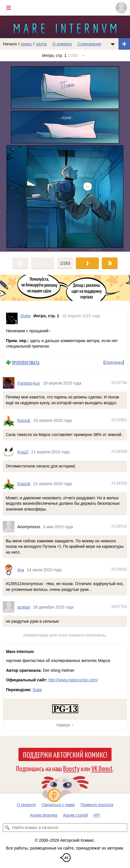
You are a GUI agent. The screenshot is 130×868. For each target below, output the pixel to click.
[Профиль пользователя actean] (10, 607)
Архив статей (76, 815)
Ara (21, 570)
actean (24, 607)
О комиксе (62, 44)
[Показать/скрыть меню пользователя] (121, 8)
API (97, 815)
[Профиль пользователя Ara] (10, 570)
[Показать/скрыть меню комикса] (113, 44)
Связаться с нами (58, 805)
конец (27, 44)
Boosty (71, 768)
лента (41, 44)
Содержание (89, 44)
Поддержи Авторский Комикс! (65, 754)
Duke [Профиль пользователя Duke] (26, 316)
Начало (10, 44)
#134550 (119, 483)
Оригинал (114, 362)
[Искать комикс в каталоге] (7, 828)
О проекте (26, 805)
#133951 (119, 420)
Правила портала (97, 805)
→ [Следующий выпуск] (83, 55)
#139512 (119, 526)
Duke (37, 690)
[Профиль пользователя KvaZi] (10, 452)
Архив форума (44, 815)
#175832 (119, 569)
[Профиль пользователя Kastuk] (10, 420)
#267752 (119, 607)
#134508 (119, 451)
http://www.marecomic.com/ (73, 680)
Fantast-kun (29, 383)
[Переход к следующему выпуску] (65, 156)
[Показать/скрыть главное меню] (9, 8)
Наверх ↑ (65, 725)
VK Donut (102, 768)
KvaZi (23, 452)
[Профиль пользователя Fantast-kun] (10, 383)
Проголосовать (26, 362)
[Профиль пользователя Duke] (12, 318)
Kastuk (24, 420)
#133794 (119, 383)
